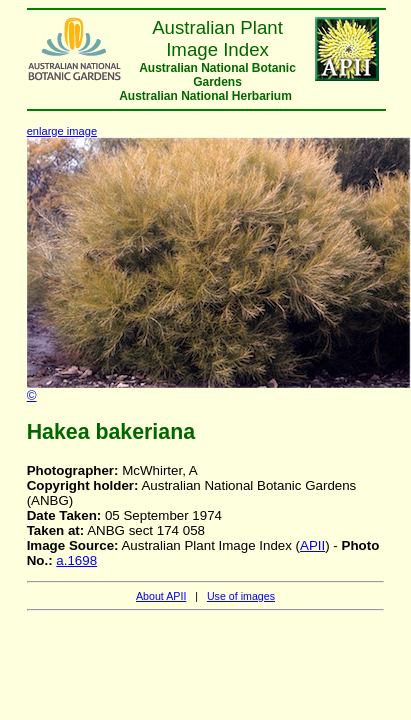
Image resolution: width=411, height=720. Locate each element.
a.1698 (76, 560)
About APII (161, 596)
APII (312, 545)
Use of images (241, 596)
